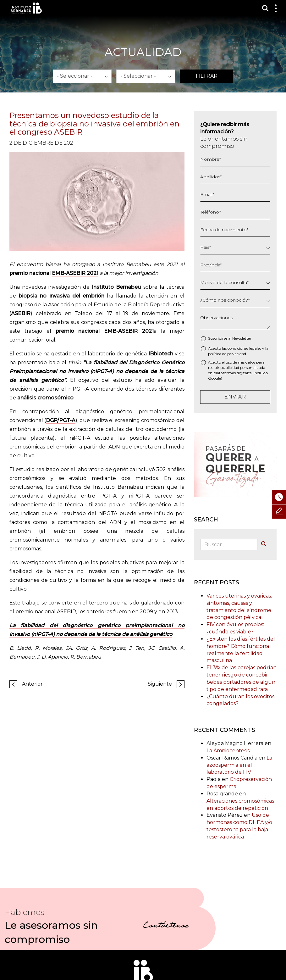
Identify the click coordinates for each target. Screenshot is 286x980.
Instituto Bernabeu (26, 8)
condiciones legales (244, 348)
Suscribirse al (230, 338)
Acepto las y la (238, 351)
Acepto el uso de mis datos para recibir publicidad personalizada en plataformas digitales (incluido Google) (238, 370)
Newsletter (242, 338)
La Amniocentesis (228, 751)
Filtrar (207, 76)
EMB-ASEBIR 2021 (75, 273)
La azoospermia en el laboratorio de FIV (239, 765)
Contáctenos (166, 926)
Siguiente (160, 684)
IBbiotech (161, 354)
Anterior (32, 684)
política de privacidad (227, 354)
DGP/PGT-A (61, 420)
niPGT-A (80, 438)
